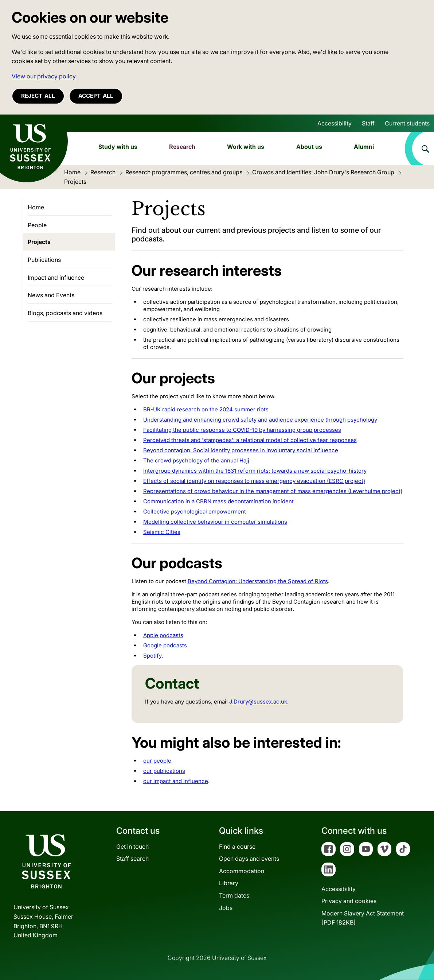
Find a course (237, 847)
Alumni (364, 147)
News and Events (51, 295)
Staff (368, 123)
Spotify (152, 656)
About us (309, 147)
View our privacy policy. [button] (44, 76)
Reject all (38, 96)
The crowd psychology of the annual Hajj (196, 460)
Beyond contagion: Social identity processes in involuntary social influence (241, 450)
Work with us (246, 147)
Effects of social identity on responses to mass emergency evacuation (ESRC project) (254, 481)
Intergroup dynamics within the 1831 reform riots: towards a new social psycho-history (255, 471)
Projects (39, 242)
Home (36, 207)
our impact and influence (176, 781)
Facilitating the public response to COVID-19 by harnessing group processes (242, 430)
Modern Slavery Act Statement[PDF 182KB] (363, 918)
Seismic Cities (162, 532)
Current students (407, 123)
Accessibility (335, 123)
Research (182, 147)
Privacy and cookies (349, 901)
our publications (164, 771)
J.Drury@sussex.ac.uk (258, 702)
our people (157, 761)
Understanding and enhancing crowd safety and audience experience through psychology (260, 420)
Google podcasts (165, 645)
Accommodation (242, 871)
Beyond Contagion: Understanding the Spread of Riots (258, 581)
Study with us (118, 147)
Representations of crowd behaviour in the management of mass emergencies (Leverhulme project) (273, 491)
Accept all (96, 96)
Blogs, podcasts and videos (65, 313)
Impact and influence (56, 278)
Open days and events (249, 859)
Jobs (226, 908)
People (37, 225)
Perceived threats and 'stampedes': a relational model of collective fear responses (250, 440)
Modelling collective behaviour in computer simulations (215, 522)
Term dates (234, 895)
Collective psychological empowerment (195, 512)
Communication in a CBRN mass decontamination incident (218, 501)
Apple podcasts (163, 635)
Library (229, 883)
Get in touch (132, 847)
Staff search (132, 859)
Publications (44, 260)
